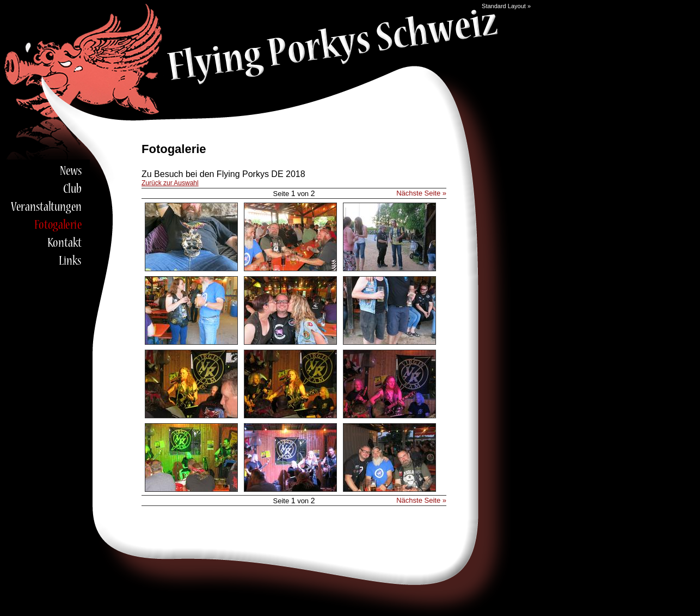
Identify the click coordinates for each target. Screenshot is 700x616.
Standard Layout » (506, 6)
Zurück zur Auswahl (170, 183)
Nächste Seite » (421, 193)
